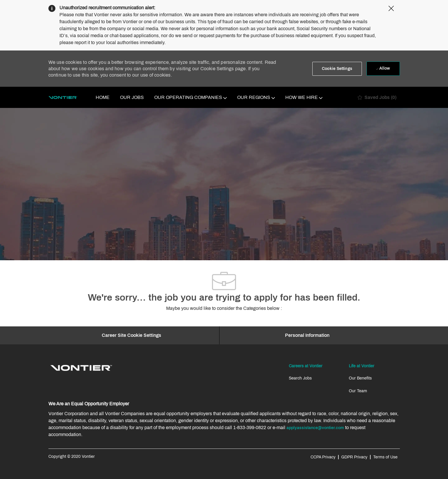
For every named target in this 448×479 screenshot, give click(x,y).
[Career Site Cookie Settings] (132, 335)
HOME (103, 97)
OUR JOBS (132, 97)
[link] (81, 368)
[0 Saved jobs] (377, 97)
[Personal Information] (307, 335)
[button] (337, 69)
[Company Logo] (63, 97)
